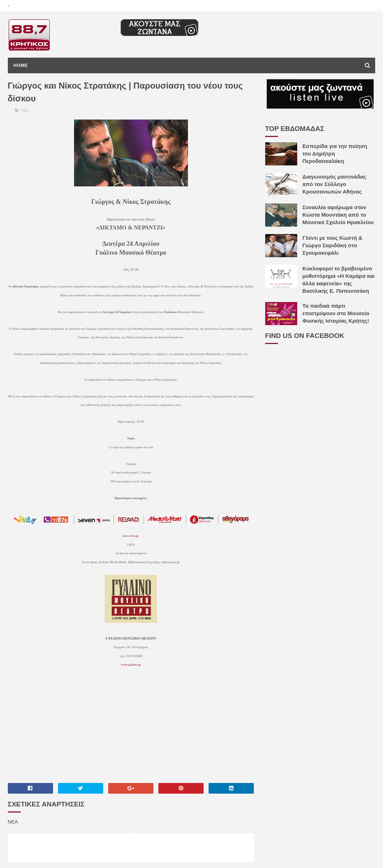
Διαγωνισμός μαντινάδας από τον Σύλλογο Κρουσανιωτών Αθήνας (335, 184)
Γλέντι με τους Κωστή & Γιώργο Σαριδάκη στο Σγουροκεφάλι (332, 245)
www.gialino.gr (131, 665)
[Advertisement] (131, 729)
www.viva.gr (130, 536)
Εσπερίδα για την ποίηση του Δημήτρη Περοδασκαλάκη (335, 154)
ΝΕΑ (25, 110)
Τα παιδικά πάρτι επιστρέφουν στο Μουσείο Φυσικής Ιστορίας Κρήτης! (336, 313)
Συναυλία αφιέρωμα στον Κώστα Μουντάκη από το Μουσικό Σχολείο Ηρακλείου (338, 215)
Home (21, 65)
